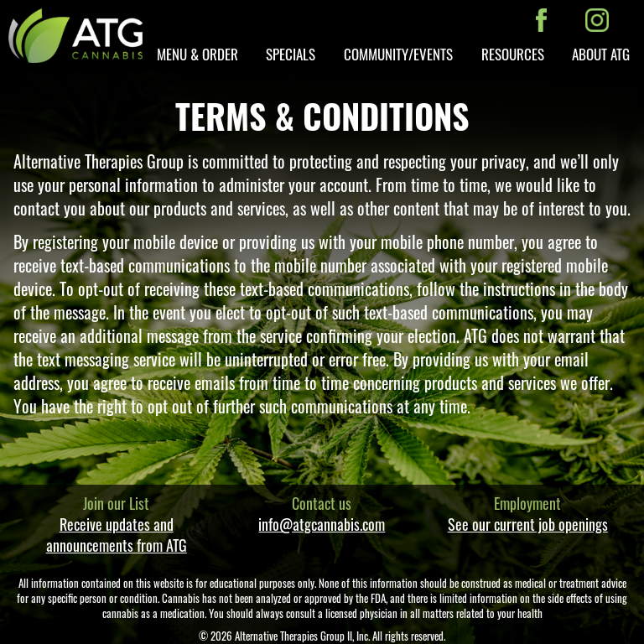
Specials (291, 54)
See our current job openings (528, 524)
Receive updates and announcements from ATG (117, 535)
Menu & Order (197, 54)
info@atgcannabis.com (322, 524)
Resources (513, 54)
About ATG (601, 54)
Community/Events (398, 54)
